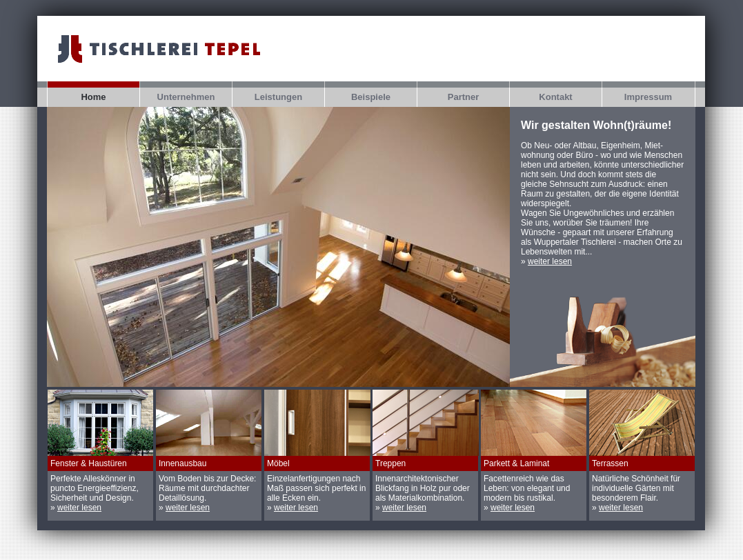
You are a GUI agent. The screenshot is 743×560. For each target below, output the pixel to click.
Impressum (648, 97)
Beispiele (371, 97)
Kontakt (555, 97)
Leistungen (278, 97)
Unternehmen (186, 97)
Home (93, 97)
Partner (464, 97)
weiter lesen (550, 261)
